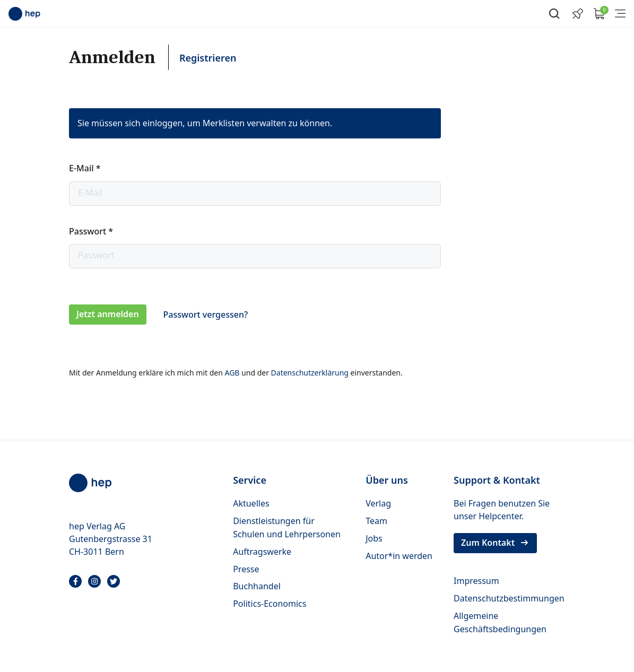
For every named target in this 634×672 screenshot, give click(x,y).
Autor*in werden (399, 556)
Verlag (378, 503)
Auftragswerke (262, 552)
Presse (246, 569)
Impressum (476, 581)
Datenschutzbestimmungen (509, 598)
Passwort (91, 231)
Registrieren (208, 58)
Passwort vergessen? (206, 315)
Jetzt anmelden (108, 314)
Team (376, 521)
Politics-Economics (270, 604)
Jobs (374, 538)
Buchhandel (257, 586)
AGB (233, 373)
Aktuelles (251, 503)
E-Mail (85, 168)
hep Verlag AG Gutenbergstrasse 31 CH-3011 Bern (111, 539)
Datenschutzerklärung (311, 373)
